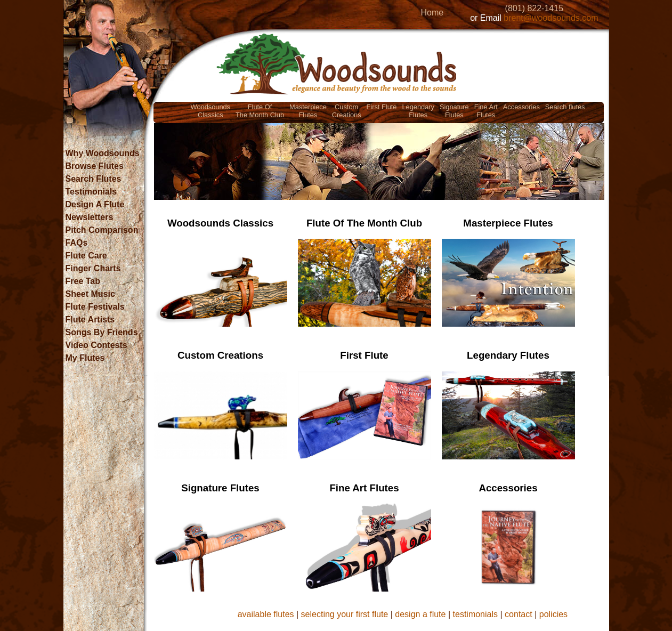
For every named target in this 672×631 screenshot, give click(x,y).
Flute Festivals (95, 307)
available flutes (266, 614)
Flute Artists (90, 319)
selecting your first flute (345, 614)
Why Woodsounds (103, 153)
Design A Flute (95, 204)
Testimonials (91, 192)
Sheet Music (90, 294)
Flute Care (86, 256)
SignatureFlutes (454, 111)
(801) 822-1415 (534, 8)
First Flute (382, 107)
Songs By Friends (102, 332)
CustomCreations (347, 111)
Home (432, 13)
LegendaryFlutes (418, 111)
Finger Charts (93, 268)
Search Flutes (94, 179)
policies (553, 614)
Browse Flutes (95, 166)
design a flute (420, 614)
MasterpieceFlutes (308, 111)
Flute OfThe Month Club (260, 111)
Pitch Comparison (102, 230)
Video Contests (96, 345)
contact (519, 614)
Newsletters (90, 217)
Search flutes (565, 107)
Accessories (521, 107)
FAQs (77, 243)
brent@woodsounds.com (551, 18)
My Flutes (85, 358)
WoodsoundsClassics (210, 111)
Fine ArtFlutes (486, 111)
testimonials (475, 614)
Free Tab (83, 281)
